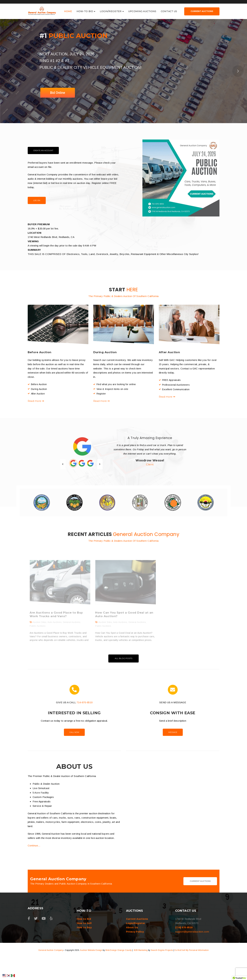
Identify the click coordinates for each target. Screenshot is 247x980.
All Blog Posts (123, 681)
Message (173, 755)
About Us (132, 950)
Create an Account (43, 166)
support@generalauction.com (192, 954)
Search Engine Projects (162, 972)
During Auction (105, 368)
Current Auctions (200, 903)
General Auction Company (51, 972)
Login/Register (136, 945)
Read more (36, 416)
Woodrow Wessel (150, 476)
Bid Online (58, 108)
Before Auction (40, 368)
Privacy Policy (135, 954)
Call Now (74, 755)
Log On (37, 216)
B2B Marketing (141, 972)
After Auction (169, 368)
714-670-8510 (84, 725)
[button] (239, 977)
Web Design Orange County (119, 972)
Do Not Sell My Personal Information (192, 972)
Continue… (34, 868)
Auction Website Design (91, 972)
